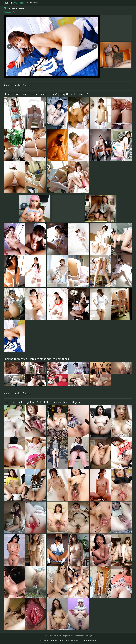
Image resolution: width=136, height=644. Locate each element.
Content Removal (57, 640)
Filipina (14, 3)
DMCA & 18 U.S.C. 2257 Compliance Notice (81, 640)
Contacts (44, 640)
